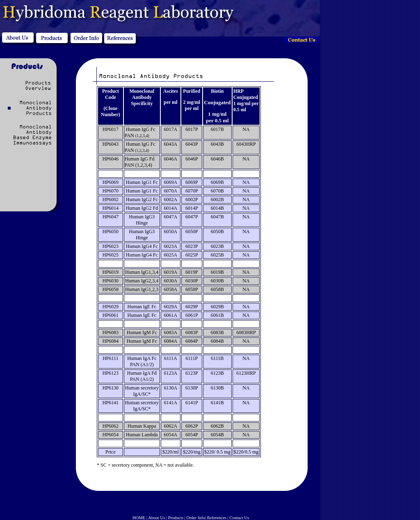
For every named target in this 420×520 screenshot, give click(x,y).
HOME (139, 518)
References (217, 518)
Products (176, 518)
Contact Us (239, 518)
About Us (156, 518)
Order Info (196, 518)
